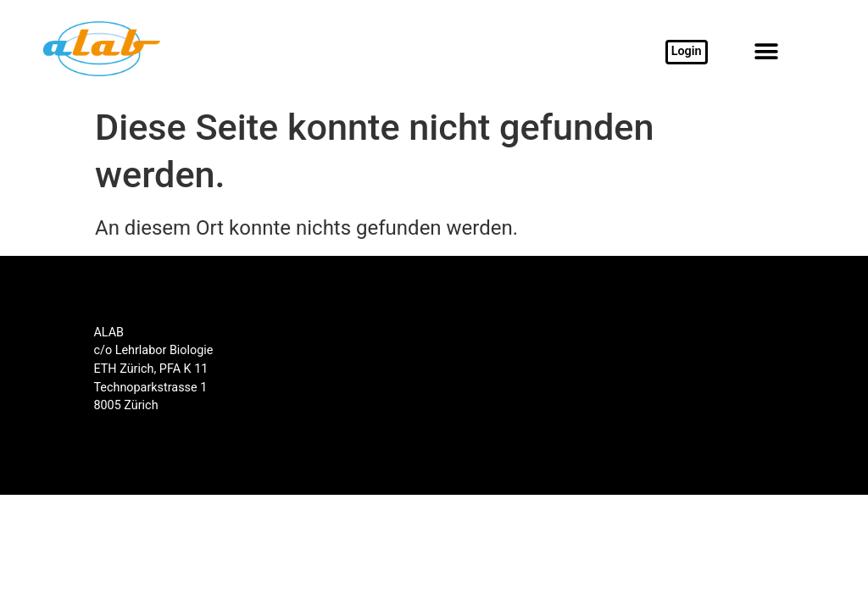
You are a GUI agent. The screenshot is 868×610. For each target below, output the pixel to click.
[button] (766, 52)
